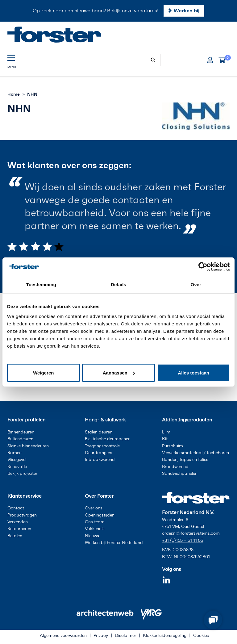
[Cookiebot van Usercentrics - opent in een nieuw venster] (203, 267)
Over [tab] (196, 284)
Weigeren (43, 372)
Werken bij (187, 10)
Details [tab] (118, 284)
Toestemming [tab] (41, 284)
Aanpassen (119, 372)
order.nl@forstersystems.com (191, 533)
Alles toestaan (193, 372)
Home (14, 94)
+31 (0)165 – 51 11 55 (183, 540)
